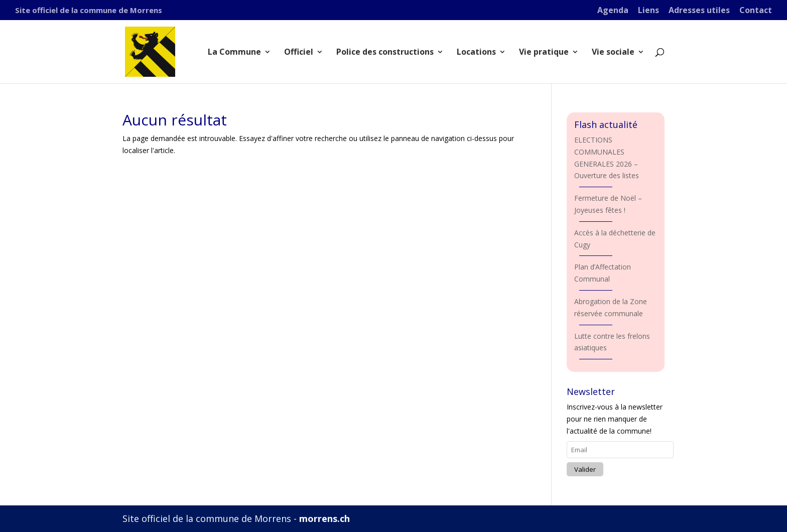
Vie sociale (613, 53)
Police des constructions (385, 53)
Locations (476, 53)
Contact (756, 11)
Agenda (613, 11)
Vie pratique (544, 53)
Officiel (299, 53)
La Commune (234, 53)
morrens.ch (324, 518)
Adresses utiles (699, 11)
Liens (648, 11)
